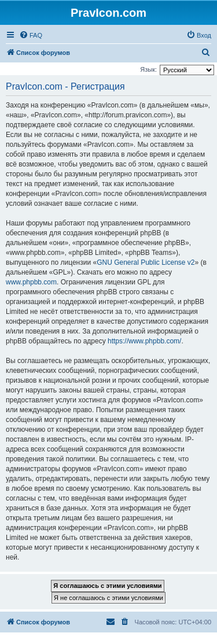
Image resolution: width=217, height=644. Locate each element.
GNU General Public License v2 (146, 262)
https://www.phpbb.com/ (144, 341)
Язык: (148, 69)
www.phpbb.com (31, 282)
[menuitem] (31, 35)
